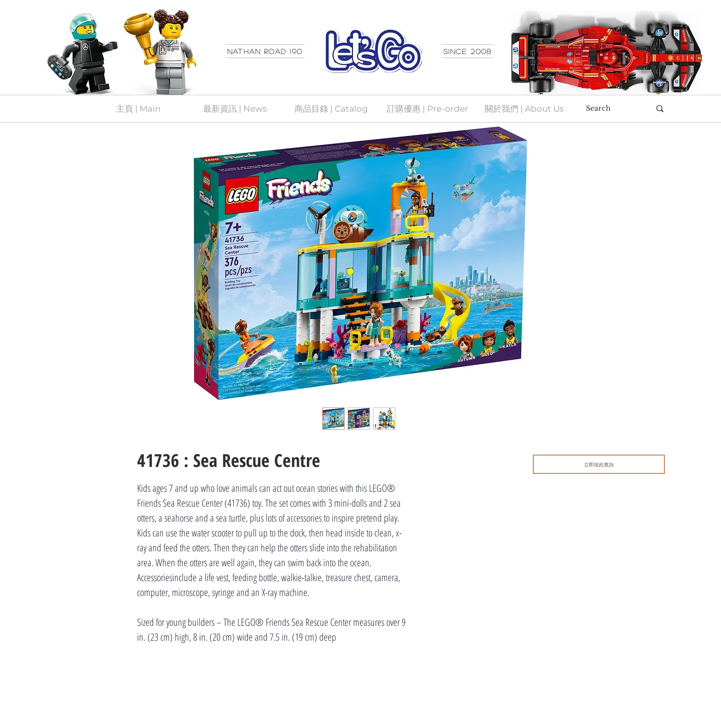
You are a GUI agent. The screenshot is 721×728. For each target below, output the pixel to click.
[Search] (611, 109)
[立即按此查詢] (599, 464)
